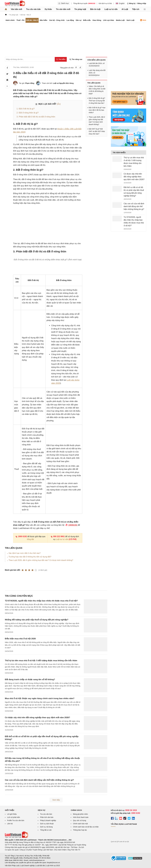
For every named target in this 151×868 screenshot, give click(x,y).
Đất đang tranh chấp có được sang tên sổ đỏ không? (30, 679)
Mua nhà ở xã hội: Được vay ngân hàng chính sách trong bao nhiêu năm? (40, 698)
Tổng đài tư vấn (46, 830)
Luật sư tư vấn (111, 9)
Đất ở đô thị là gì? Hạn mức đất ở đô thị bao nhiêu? (97, 110)
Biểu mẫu (87, 20)
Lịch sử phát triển (14, 817)
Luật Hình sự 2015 (53, 866)
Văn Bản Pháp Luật (12, 866)
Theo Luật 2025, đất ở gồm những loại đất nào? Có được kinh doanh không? (97, 121)
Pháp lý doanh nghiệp (48, 820)
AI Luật (125, 9)
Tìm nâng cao (76, 59)
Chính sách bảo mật (80, 824)
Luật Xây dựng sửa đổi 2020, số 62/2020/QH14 (97, 73)
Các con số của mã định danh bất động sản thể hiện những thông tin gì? (39, 780)
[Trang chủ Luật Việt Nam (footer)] (17, 837)
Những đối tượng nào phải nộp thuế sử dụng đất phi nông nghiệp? (37, 620)
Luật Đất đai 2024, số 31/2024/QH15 (97, 65)
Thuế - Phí (20, 20)
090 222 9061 (58, 536)
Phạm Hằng (30, 83)
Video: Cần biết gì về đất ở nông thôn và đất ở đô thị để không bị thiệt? (97, 90)
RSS (143, 20)
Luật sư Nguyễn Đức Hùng (63, 83)
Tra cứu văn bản (33, 9)
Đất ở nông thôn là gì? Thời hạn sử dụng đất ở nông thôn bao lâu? (97, 101)
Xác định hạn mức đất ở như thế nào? (25, 553)
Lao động (70, 20)
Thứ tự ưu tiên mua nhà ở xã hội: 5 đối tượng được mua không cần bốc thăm (41, 661)
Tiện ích (136, 9)
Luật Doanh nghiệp (28, 866)
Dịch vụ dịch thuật (47, 824)
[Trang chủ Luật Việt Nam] (15, 3)
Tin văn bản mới (63, 9)
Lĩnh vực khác (109, 20)
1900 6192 (21, 536)
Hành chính (10, 20)
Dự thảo (48, 9)
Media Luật (120, 20)
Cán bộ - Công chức (57, 20)
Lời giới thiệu (12, 814)
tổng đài (30, 539)
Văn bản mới (16, 9)
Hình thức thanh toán (81, 817)
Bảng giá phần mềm (80, 814)
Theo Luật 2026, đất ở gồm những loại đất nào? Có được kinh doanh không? (41, 560)
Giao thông (97, 20)
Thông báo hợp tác (80, 830)
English (120, 3)
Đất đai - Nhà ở (32, 20)
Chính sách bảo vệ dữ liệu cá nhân (86, 827)
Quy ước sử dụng (80, 820)
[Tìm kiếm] (61, 59)
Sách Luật (130, 20)
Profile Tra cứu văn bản (16, 820)
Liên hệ (10, 824)
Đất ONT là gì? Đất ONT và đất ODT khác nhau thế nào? (97, 131)
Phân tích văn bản (47, 817)
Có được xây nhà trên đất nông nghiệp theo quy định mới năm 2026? (38, 718)
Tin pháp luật (80, 9)
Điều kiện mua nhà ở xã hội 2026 (20, 639)
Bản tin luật (95, 9)
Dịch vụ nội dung (46, 827)
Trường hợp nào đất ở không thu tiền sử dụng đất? (30, 557)
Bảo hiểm (43, 20)
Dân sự (79, 20)
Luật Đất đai (40, 866)
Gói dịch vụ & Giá (105, 3)
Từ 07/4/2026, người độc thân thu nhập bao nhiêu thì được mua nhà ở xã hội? (41, 601)
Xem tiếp (56, 800)
